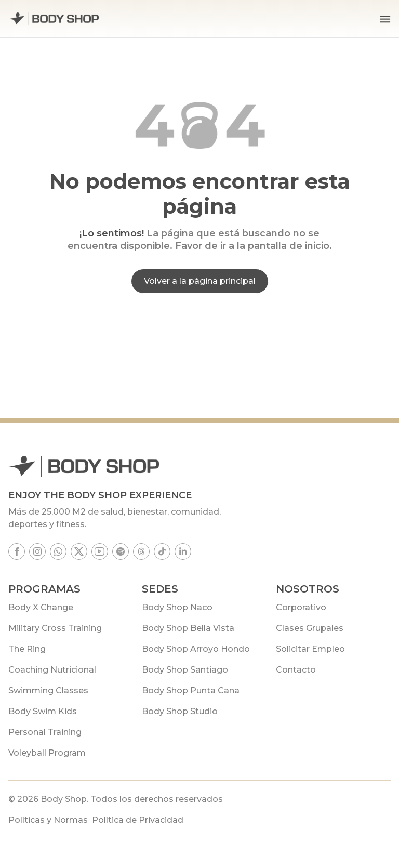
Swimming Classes (48, 691)
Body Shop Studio (180, 711)
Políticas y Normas (48, 820)
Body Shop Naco (177, 607)
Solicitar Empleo (310, 649)
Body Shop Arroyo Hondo (196, 649)
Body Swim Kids (43, 711)
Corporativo (301, 607)
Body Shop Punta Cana (191, 691)
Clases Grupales (310, 628)
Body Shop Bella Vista (188, 628)
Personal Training (45, 732)
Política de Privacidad (138, 820)
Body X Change (41, 607)
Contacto (296, 670)
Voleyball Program (47, 753)
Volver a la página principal (200, 281)
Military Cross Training (55, 628)
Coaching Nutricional (52, 670)
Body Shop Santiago (185, 670)
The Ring (27, 649)
